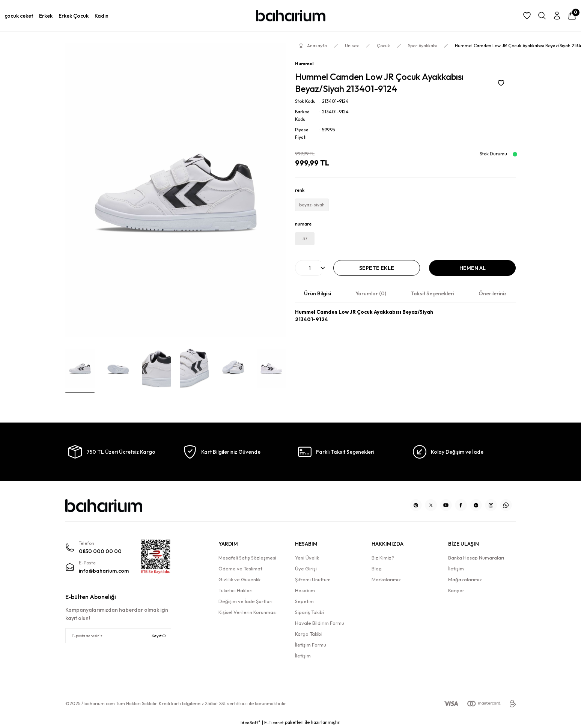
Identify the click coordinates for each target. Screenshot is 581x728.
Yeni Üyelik (307, 558)
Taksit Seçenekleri (432, 293)
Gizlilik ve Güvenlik (239, 579)
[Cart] (572, 16)
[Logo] (290, 16)
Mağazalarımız (465, 579)
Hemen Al (473, 268)
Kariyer (456, 590)
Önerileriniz (493, 293)
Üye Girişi (306, 569)
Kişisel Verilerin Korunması (248, 612)
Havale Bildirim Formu (320, 623)
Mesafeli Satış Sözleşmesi (247, 558)
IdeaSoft (251, 722)
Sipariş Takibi (309, 612)
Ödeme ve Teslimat (240, 569)
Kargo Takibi (309, 634)
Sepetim (304, 601)
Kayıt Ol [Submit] (159, 636)
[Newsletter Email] (118, 636)
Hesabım (305, 590)
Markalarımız (386, 579)
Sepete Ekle (377, 268)
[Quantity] (310, 268)
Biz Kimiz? (383, 558)
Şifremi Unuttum (313, 579)
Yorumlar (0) (371, 293)
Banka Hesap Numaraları (476, 558)
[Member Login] (557, 16)
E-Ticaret (274, 723)
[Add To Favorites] (501, 83)
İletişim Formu (311, 645)
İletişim (303, 656)
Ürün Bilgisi (318, 293)
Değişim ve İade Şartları (245, 601)
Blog (377, 569)
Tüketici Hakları (236, 590)
